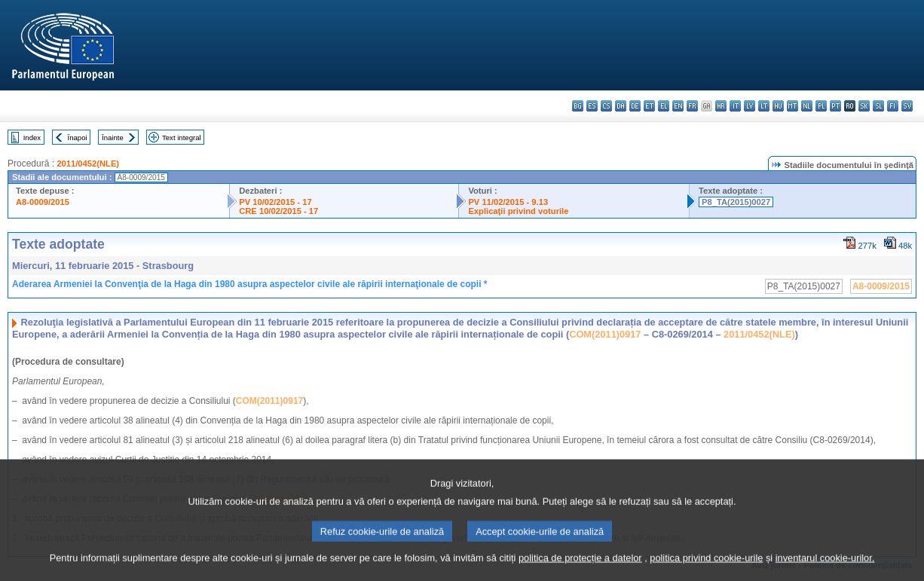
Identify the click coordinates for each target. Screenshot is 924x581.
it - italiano (735, 106)
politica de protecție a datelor (580, 568)
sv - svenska (907, 106)
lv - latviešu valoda (750, 106)
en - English (678, 106)
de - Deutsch (635, 106)
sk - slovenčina (864, 106)
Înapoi (78, 138)
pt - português (835, 106)
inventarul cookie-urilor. (825, 568)
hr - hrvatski (721, 106)
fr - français (692, 106)
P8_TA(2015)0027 (736, 202)
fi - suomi (893, 106)
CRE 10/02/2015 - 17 (278, 211)
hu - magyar (778, 106)
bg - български (578, 106)
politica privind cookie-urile (706, 568)
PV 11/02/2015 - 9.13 (508, 202)
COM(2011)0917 (605, 334)
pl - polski (821, 106)
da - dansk (621, 106)
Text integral (182, 138)
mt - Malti (792, 106)
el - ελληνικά (664, 106)
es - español (592, 106)
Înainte (113, 138)
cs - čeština (606, 106)
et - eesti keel (649, 106)
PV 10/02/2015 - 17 (275, 202)
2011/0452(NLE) (88, 164)
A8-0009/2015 (43, 202)
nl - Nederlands (807, 106)
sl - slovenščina (878, 106)
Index (32, 138)
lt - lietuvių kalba (764, 106)
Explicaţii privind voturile (518, 211)
